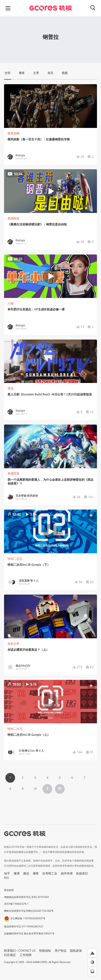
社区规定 (10, 955)
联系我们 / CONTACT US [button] (20, 951)
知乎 (7, 873)
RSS (6, 878)
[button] (50, 532)
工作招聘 (26, 955)
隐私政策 (76, 951)
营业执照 (9, 890)
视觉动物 (13, 133)
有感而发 (13, 218)
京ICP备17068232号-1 (16, 904)
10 (35, 789)
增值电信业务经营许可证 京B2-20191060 (26, 897)
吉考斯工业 (50, 873)
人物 (11, 303)
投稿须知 (45, 951)
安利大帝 (13, 644)
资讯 (11, 388)
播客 (36, 873)
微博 (17, 873)
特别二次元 (15, 559)
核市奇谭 (67, 873)
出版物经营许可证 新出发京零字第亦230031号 (29, 933)
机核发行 (82, 873)
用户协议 (61, 951)
